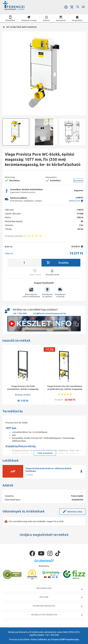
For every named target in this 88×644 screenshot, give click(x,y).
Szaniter (46, 20)
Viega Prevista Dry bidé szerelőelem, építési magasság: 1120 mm (23, 389)
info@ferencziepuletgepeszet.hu (49, 313)
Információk (44, 588)
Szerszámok (61, 20)
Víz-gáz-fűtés (77, 20)
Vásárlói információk (44, 615)
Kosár (72, 7)
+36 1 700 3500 (20, 313)
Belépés (66, 7)
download (81, 472)
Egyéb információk (44, 606)
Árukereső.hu (44, 566)
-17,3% (49, 350)
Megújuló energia (29, 20)
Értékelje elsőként (23, 395)
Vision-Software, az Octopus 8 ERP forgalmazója (55, 639)
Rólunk (44, 597)
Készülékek (10, 20)
